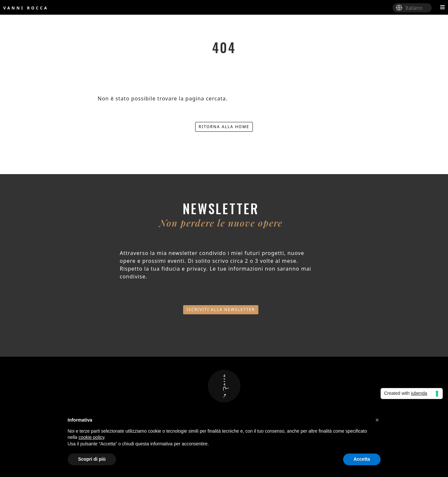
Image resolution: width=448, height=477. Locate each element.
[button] (377, 420)
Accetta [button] (362, 459)
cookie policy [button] (91, 437)
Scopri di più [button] (92, 459)
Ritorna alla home (224, 127)
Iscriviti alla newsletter (221, 310)
